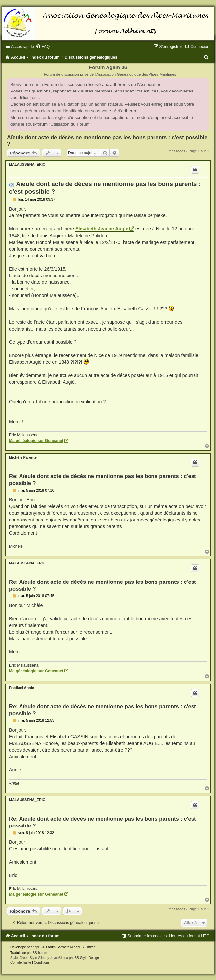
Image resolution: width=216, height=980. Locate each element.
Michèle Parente (23, 457)
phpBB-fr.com (37, 953)
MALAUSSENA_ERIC (27, 164)
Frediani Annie (22, 688)
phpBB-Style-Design (84, 958)
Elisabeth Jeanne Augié (102, 229)
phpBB (38, 947)
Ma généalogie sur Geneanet (36, 441)
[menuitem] (43, 47)
